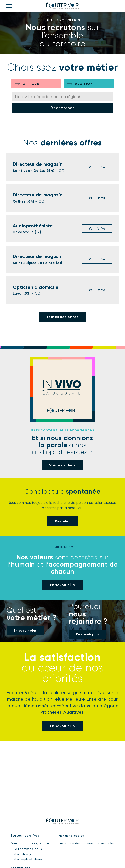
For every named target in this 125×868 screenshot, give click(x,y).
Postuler (62, 521)
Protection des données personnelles (87, 843)
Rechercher (62, 108)
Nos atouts (23, 854)
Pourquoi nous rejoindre (30, 843)
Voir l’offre (97, 167)
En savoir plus (62, 585)
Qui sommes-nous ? (29, 849)
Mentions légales (71, 836)
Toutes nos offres (62, 317)
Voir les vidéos (62, 465)
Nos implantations (28, 859)
